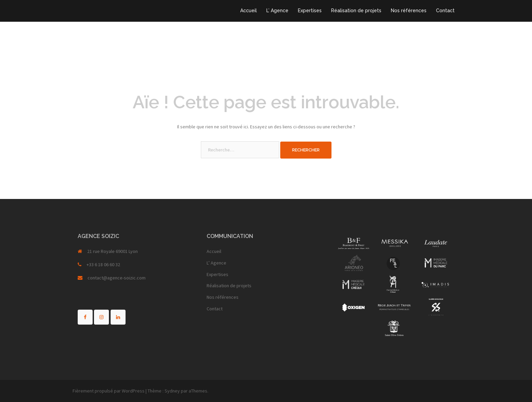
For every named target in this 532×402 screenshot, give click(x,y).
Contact (445, 11)
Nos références (409, 11)
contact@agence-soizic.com (117, 278)
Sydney (172, 391)
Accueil (249, 11)
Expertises (310, 11)
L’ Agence (277, 11)
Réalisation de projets (356, 11)
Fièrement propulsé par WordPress (109, 391)
